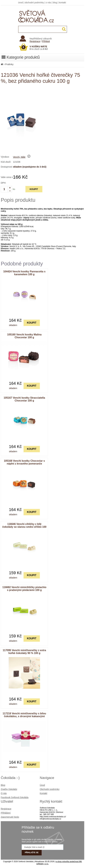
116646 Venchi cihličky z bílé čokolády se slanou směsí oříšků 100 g (24, 527)
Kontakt (43, 793)
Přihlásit (46, 41)
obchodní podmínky (34, 3)
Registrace (35, 41)
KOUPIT (34, 189)
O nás (4, 793)
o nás (48, 3)
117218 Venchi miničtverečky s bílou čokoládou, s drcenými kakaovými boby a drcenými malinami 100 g (24, 716)
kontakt (62, 3)
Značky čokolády (9, 789)
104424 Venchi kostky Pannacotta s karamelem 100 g (24, 273)
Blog (3, 785)
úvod (21, 3)
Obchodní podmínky (50, 789)
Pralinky (9, 64)
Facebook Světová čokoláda (15, 797)
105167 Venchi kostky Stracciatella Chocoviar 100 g (24, 399)
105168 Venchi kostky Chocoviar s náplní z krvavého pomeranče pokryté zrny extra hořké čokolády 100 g (24, 465)
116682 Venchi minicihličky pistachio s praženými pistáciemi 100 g (24, 589)
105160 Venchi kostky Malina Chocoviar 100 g (24, 336)
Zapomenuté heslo (10, 817)
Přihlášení (6, 813)
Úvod (42, 785)
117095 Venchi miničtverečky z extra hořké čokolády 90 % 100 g (24, 652)
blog (55, 3)
